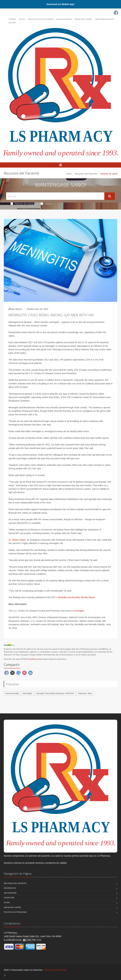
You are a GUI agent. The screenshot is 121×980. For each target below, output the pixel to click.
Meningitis (27, 693)
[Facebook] (116, 13)
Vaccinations (10, 893)
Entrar (12, 23)
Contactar (9, 898)
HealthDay (33, 659)
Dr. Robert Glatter (17, 540)
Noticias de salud (22, 204)
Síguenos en (10, 888)
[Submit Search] (110, 196)
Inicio (69, 174)
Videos (46, 204)
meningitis (79, 611)
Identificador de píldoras (41, 19)
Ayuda (22, 19)
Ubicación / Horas (83, 19)
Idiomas (12, 19)
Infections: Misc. (85, 693)
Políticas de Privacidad (15, 912)
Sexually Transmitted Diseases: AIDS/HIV (55, 693)
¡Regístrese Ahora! (104, 19)
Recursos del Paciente (86, 174)
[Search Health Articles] (55, 196)
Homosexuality (12, 693)
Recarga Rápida (64, 19)
